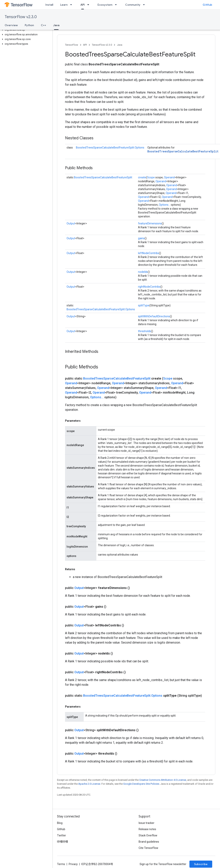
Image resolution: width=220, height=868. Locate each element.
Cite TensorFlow (148, 848)
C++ (44, 25)
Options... (165, 205)
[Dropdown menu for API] (89, 5)
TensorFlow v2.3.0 (21, 17)
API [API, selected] (83, 5)
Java (120, 45)
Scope (151, 177)
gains (141, 238)
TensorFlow (72, 45)
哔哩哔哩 (62, 842)
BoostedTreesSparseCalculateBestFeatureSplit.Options (110, 148)
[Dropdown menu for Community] (145, 5)
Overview (11, 25)
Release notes (147, 829)
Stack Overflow (148, 835)
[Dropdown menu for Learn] (72, 5)
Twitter (62, 835)
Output (71, 223)
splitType (144, 305)
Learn (64, 5)
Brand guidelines (149, 842)
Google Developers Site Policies (141, 784)
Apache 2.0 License (89, 784)
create (142, 177)
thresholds (145, 331)
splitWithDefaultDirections (154, 316)
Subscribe (201, 864)
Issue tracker (147, 823)
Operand (169, 177)
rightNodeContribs (149, 287)
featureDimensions (150, 223)
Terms (61, 864)
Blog (60, 823)
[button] (25, 30)
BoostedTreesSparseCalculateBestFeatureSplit (183, 151)
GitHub (207, 5)
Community (133, 5)
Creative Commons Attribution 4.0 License (163, 780)
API (85, 45)
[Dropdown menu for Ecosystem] (117, 5)
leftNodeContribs (149, 253)
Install (49, 5)
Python (29, 25)
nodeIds (143, 272)
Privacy (73, 864)
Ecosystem (105, 5)
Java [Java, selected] (56, 25)
